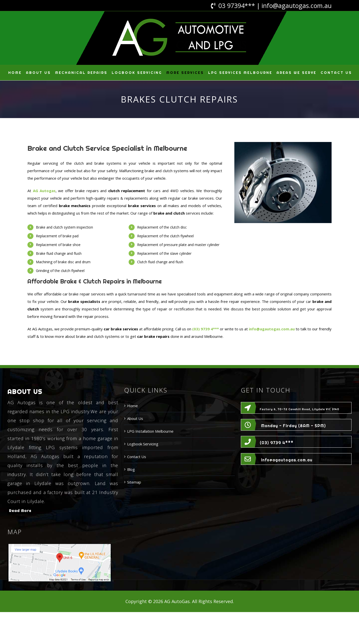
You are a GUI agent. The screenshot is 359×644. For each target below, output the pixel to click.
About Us (135, 418)
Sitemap (134, 482)
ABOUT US (25, 392)
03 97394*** (237, 5)
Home (133, 406)
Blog (131, 469)
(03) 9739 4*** (277, 443)
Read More (20, 511)
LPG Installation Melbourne (150, 431)
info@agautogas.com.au (297, 5)
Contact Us (137, 457)
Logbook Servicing (143, 444)
